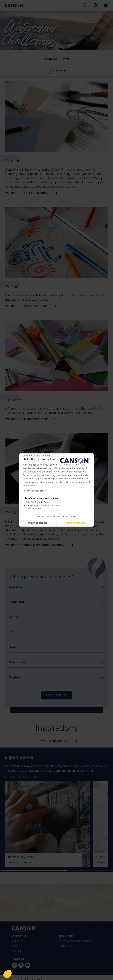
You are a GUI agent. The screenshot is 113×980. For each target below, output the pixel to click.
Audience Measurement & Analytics (43, 505)
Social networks (33, 509)
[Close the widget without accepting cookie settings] (37, 456)
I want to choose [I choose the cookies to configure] (38, 523)
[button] (7, 974)
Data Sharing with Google (38, 502)
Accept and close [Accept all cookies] (75, 523)
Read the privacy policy (34, 491)
